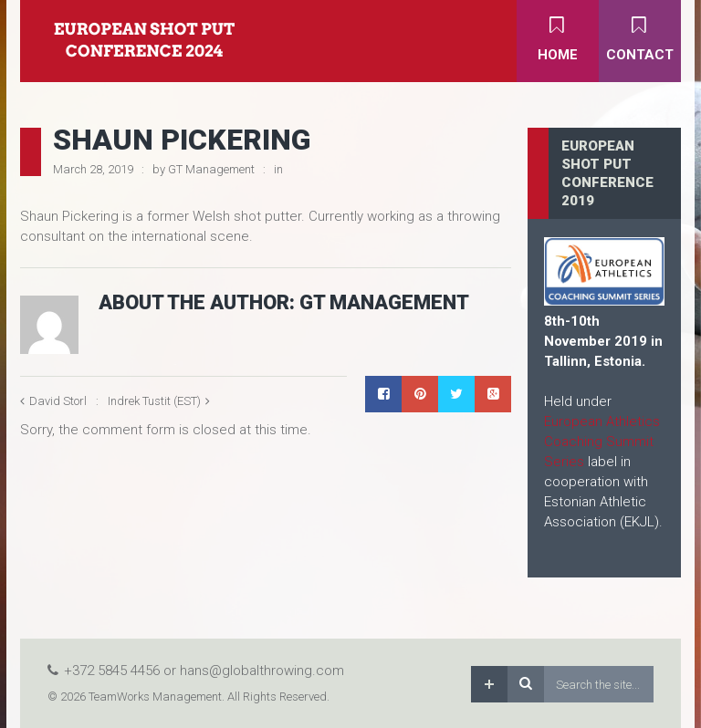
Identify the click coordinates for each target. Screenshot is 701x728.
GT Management (211, 169)
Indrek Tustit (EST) (154, 401)
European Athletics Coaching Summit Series (602, 442)
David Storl (58, 401)
